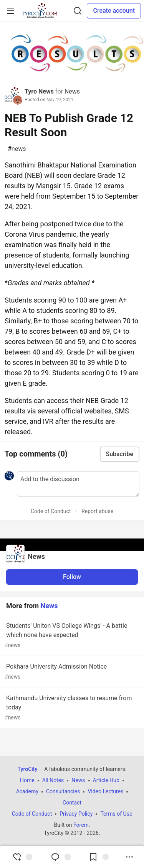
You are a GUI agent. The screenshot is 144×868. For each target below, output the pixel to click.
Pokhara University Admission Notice (71, 672)
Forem (81, 825)
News (72, 91)
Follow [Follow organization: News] (72, 577)
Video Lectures (105, 791)
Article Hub (106, 780)
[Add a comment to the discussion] (78, 484)
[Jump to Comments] (61, 857)
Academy (27, 791)
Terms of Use (116, 814)
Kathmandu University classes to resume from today (71, 708)
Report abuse (97, 511)
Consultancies (63, 791)
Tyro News (39, 91)
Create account (114, 11)
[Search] (78, 11)
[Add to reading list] (99, 857)
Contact (72, 803)
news (17, 149)
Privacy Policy (76, 814)
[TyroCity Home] (39, 11)
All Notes (53, 780)
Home (27, 780)
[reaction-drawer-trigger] (22, 857)
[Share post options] (129, 857)
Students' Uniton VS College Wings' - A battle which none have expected (71, 636)
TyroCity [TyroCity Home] (28, 769)
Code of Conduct (51, 511)
